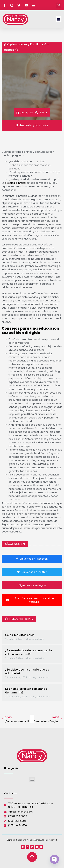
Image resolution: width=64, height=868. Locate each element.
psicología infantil (15, 183)
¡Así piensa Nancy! (17, 44)
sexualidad (51, 304)
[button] (59, 5)
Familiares (38, 44)
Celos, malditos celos (20, 635)
